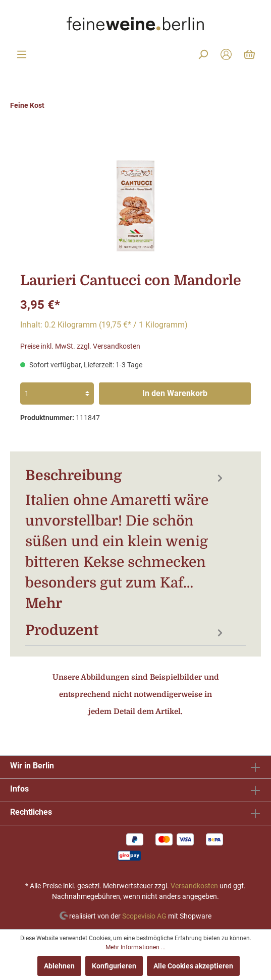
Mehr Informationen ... (135, 947)
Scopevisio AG (144, 916)
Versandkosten (194, 886)
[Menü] (22, 54)
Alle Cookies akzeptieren (193, 966)
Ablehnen (59, 966)
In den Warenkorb (175, 393)
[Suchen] (203, 54)
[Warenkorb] (249, 54)
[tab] (125, 539)
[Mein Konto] (226, 54)
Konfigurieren (114, 966)
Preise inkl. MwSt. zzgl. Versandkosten (80, 346)
